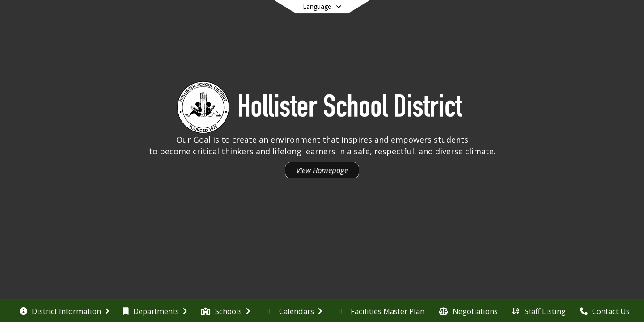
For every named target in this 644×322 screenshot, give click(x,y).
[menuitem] (64, 310)
